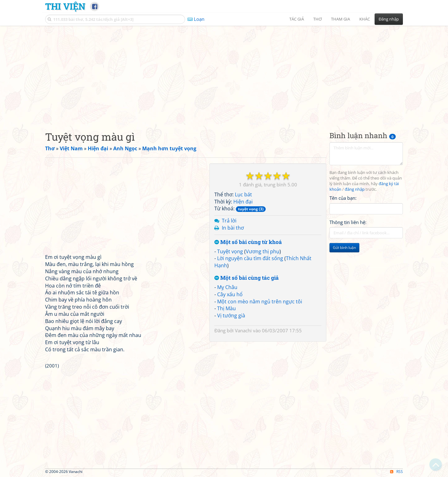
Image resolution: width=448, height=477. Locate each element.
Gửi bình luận (344, 248)
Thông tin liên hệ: (348, 222)
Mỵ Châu (227, 287)
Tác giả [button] (297, 19)
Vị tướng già (231, 316)
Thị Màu (226, 308)
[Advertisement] (224, 73)
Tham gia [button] (341, 19)
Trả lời (229, 221)
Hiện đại (243, 202)
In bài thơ (233, 228)
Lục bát (243, 194)
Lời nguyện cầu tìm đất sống (250, 258)
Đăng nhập (389, 19)
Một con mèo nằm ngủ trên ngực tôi (260, 302)
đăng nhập (355, 189)
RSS (397, 472)
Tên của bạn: (343, 198)
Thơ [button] (317, 19)
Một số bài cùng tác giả (247, 278)
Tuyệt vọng (230, 251)
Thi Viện (65, 6)
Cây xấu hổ (230, 294)
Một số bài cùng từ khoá (248, 242)
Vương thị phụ (263, 251)
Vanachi (243, 330)
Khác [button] (365, 19)
